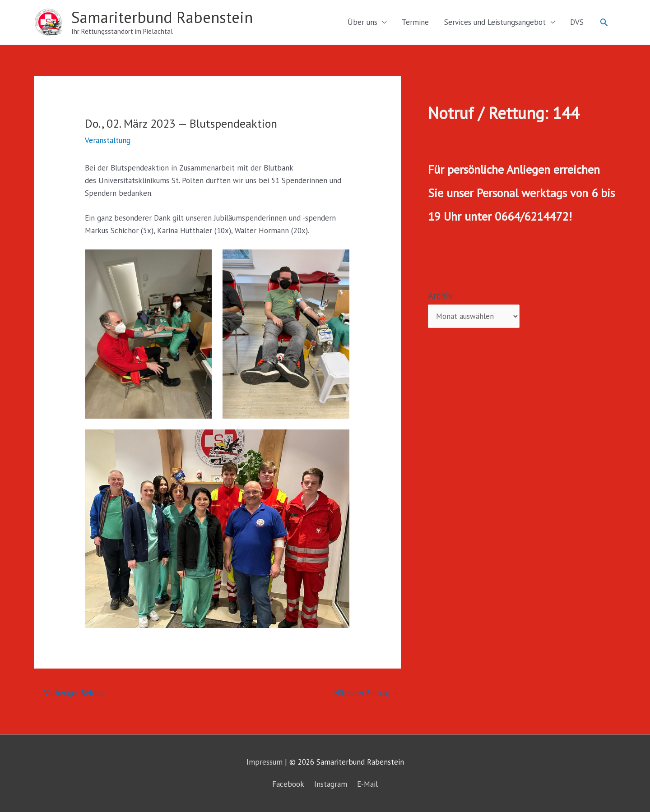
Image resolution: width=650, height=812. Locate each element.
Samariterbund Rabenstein (162, 17)
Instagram (331, 784)
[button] (604, 22)
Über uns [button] (362, 22)
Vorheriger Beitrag (70, 693)
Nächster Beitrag (367, 693)
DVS (577, 22)
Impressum (265, 762)
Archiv (440, 295)
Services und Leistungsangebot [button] (495, 22)
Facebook (288, 784)
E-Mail (367, 784)
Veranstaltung (108, 140)
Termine (415, 22)
